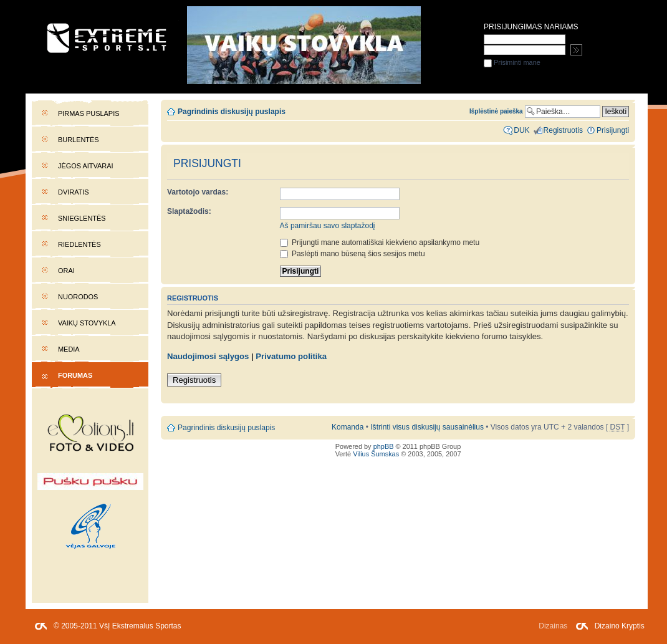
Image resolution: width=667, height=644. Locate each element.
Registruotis (194, 380)
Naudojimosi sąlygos (208, 356)
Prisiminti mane (512, 62)
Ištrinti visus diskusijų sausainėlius (427, 427)
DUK (521, 130)
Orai (66, 271)
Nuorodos (78, 297)
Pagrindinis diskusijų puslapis (232, 112)
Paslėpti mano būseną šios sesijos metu (353, 254)
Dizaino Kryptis (620, 626)
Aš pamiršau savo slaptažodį (328, 226)
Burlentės (79, 140)
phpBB (384, 446)
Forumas (75, 375)
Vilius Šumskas (376, 454)
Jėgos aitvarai (86, 166)
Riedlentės (79, 244)
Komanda (348, 427)
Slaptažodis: (189, 211)
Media (69, 349)
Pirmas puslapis (89, 113)
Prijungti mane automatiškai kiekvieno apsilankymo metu (380, 243)
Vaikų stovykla (87, 323)
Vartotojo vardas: (198, 192)
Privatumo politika (291, 356)
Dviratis (74, 192)
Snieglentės (82, 218)
